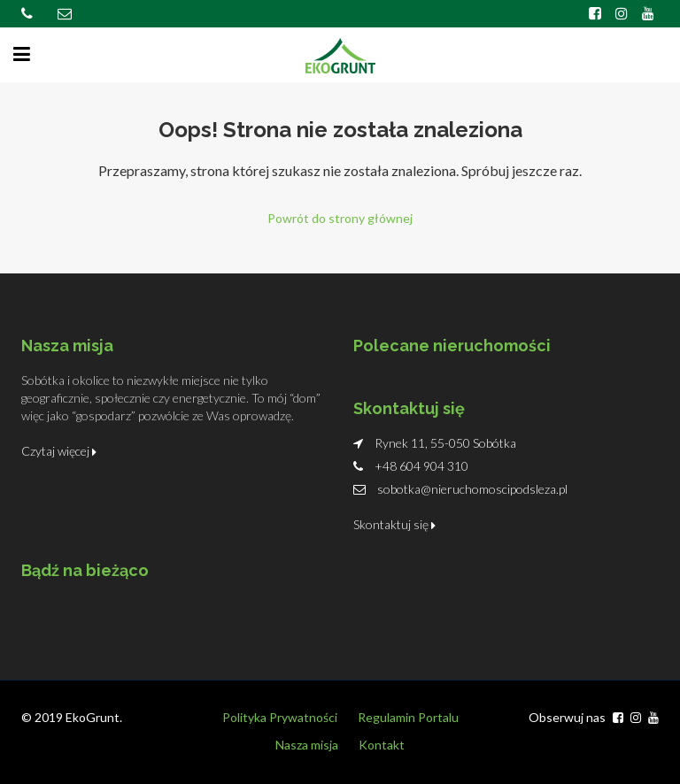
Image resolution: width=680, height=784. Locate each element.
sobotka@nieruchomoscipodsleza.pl (472, 489)
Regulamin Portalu (408, 717)
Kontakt (382, 745)
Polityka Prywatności (280, 717)
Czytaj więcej (59, 451)
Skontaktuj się (394, 524)
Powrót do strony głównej (340, 218)
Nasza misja (307, 745)
